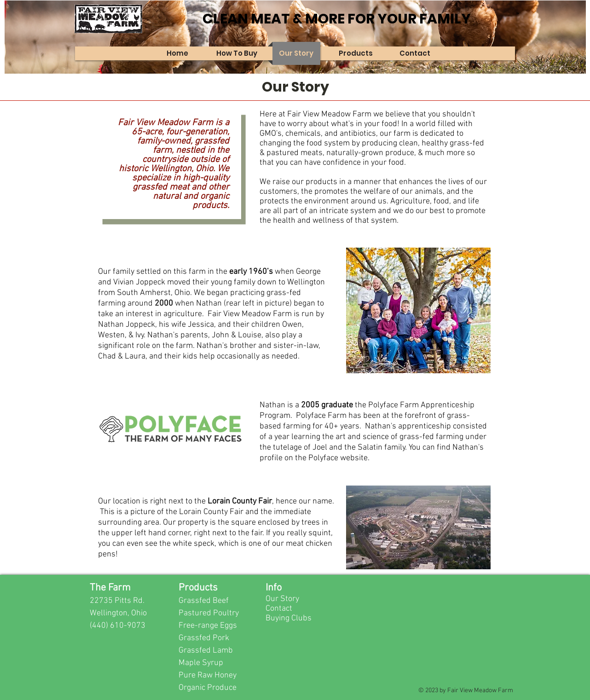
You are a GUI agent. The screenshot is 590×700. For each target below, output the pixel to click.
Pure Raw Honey (208, 675)
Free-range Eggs (208, 626)
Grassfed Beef (204, 601)
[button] (237, 53)
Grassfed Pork (204, 638)
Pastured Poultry (209, 613)
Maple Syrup (201, 663)
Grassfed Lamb (206, 651)
